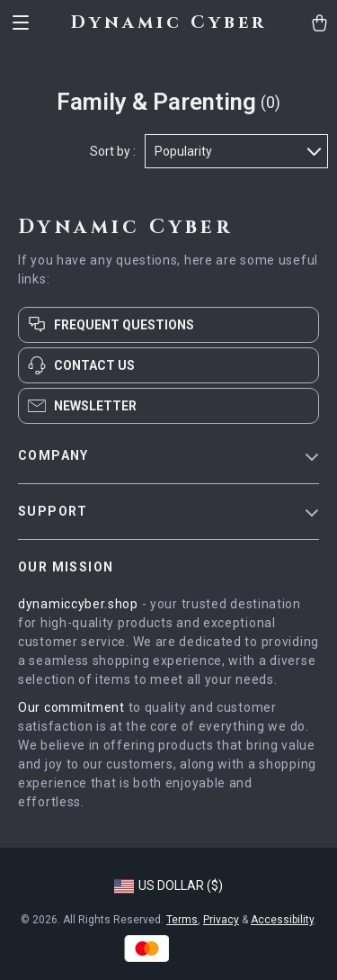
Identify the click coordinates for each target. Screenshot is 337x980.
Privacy (221, 920)
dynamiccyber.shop (78, 604)
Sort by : (113, 151)
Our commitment (71, 707)
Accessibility (282, 920)
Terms (182, 920)
